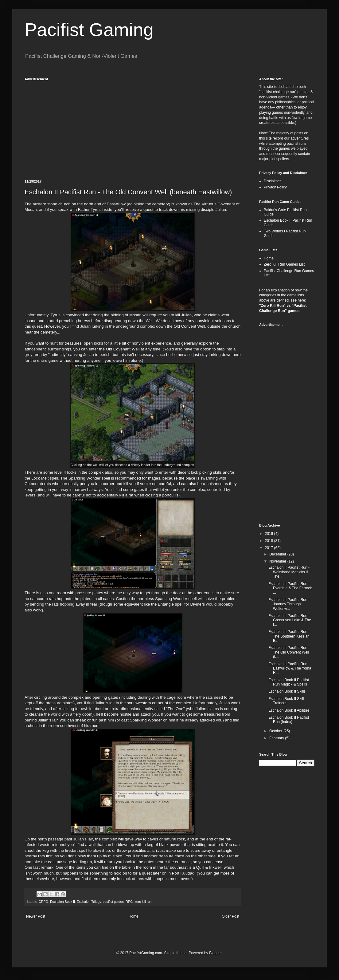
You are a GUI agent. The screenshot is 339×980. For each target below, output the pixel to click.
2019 (270, 534)
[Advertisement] (133, 127)
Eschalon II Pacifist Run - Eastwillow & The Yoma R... (290, 668)
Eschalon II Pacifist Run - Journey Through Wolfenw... (289, 604)
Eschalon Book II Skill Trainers (286, 701)
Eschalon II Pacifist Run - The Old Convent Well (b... (289, 652)
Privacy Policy (275, 187)
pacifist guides (113, 902)
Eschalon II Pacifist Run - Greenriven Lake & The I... (290, 620)
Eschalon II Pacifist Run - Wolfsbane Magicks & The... (289, 572)
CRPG (43, 902)
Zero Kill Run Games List (284, 264)
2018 (270, 541)
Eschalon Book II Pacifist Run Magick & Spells (289, 682)
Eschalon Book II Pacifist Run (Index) (289, 720)
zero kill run (143, 902)
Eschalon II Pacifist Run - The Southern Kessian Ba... (289, 636)
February (277, 738)
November (278, 561)
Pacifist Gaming (89, 30)
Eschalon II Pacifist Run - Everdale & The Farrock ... (290, 588)
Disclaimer (272, 181)
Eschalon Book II (62, 902)
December (278, 554)
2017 (270, 548)
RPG (129, 902)
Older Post (230, 916)
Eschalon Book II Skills (287, 691)
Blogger (215, 953)
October (276, 731)
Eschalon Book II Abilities (289, 710)
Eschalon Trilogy (89, 902)
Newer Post (36, 916)
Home (134, 916)
